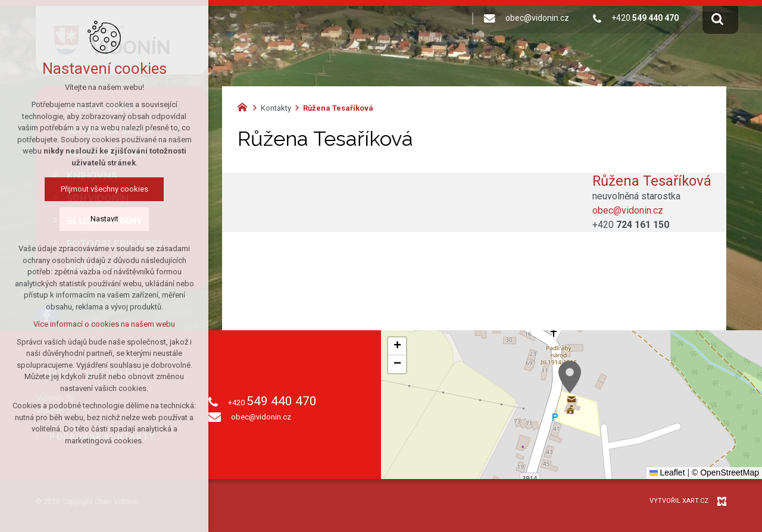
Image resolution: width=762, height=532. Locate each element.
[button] (570, 377)
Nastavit (104, 219)
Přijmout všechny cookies (104, 189)
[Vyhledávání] (717, 18)
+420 (631, 225)
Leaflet (667, 472)
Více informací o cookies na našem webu (104, 324)
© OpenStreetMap (725, 472)
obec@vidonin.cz (628, 210)
